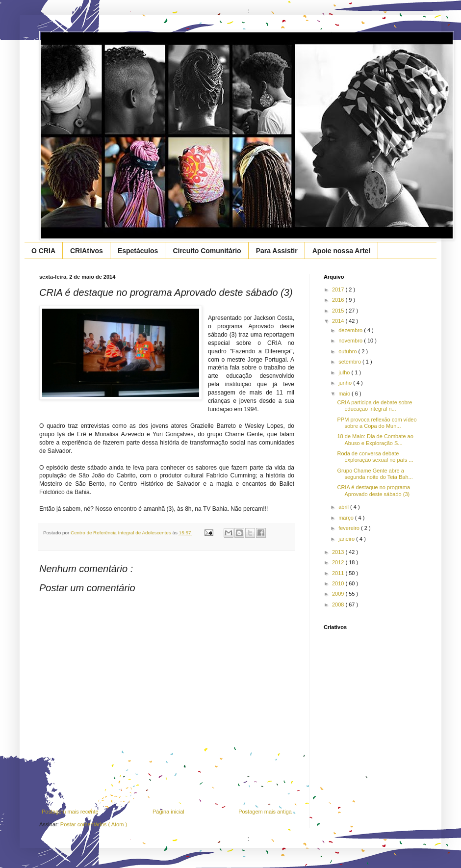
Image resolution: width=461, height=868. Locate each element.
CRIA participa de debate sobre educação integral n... (374, 406)
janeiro (347, 539)
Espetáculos (138, 251)
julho (345, 372)
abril (344, 507)
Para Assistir (277, 251)
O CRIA (43, 251)
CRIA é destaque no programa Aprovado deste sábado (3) (373, 490)
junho (346, 383)
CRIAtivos (87, 251)
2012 (339, 562)
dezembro (351, 330)
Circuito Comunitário (207, 251)
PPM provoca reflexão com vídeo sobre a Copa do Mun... (377, 423)
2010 (339, 583)
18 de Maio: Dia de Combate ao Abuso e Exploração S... (375, 439)
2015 (339, 311)
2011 (339, 573)
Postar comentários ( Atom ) (94, 824)
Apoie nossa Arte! (342, 251)
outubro (348, 351)
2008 (339, 605)
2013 (339, 552)
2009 (339, 594)
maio (345, 394)
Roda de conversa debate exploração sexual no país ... (375, 457)
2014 (339, 321)
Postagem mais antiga (265, 812)
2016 (339, 300)
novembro (351, 341)
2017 (339, 289)
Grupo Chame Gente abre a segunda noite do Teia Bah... (375, 474)
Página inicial (168, 812)
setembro (350, 362)
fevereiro (350, 528)
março (347, 518)
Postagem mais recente (70, 812)
